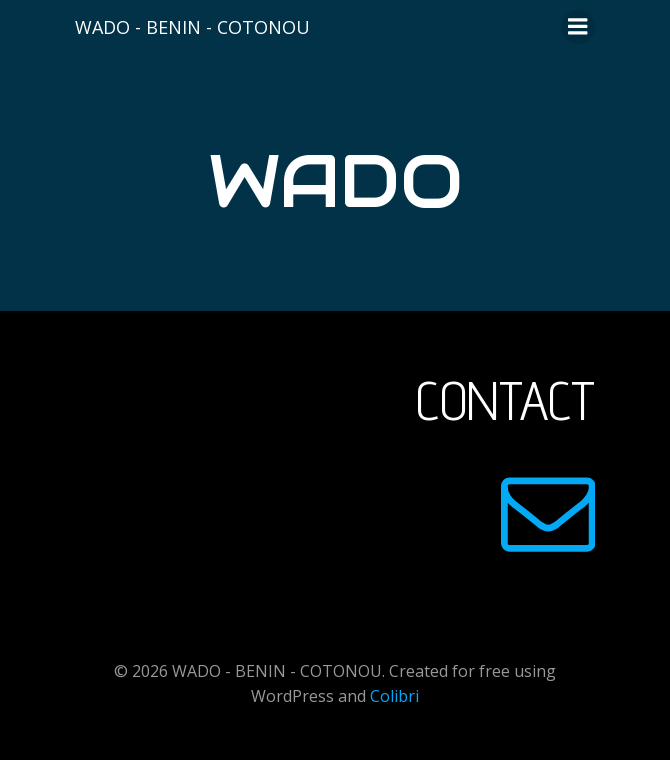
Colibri (394, 696)
